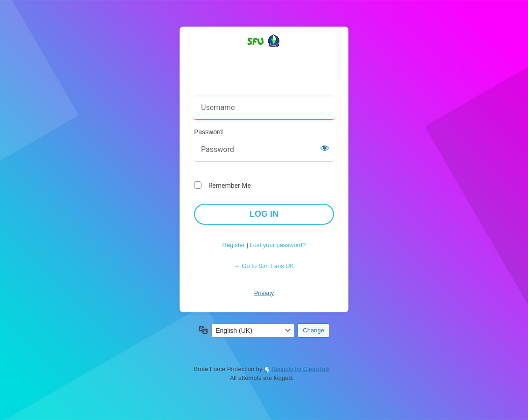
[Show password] (325, 148)
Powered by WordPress (264, 57)
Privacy (264, 293)
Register (234, 245)
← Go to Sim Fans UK (264, 266)
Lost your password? (278, 245)
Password (208, 132)
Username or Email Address (238, 90)
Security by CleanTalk (301, 369)
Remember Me (230, 186)
